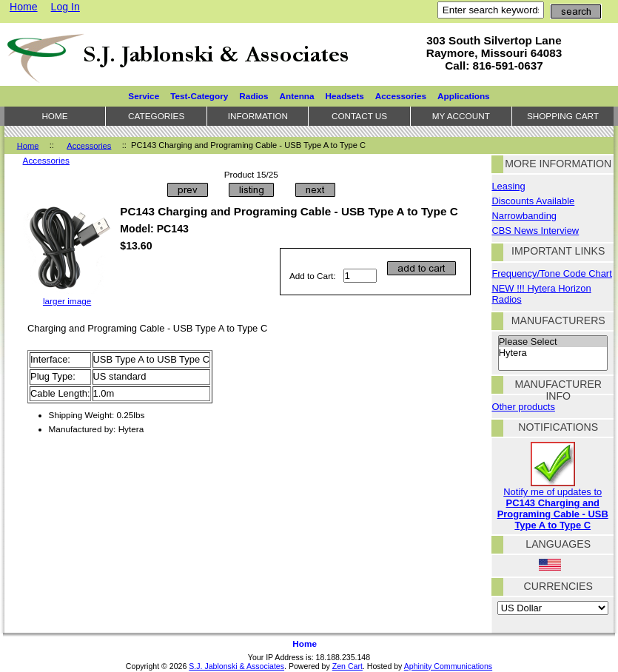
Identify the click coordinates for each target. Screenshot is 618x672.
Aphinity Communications (448, 666)
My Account (461, 116)
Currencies (558, 586)
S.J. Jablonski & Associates (236, 666)
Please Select (553, 342)
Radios (253, 96)
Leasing (508, 186)
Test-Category (199, 96)
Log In (66, 7)
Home (24, 7)
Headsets (345, 96)
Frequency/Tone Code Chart (551, 273)
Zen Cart (347, 666)
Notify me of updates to (553, 504)
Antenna (297, 96)
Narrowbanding (524, 216)
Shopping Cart (563, 116)
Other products (523, 407)
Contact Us (359, 116)
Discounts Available (533, 201)
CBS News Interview (535, 231)
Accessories (89, 145)
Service (144, 96)
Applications (464, 96)
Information (258, 116)
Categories (156, 116)
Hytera (553, 353)
